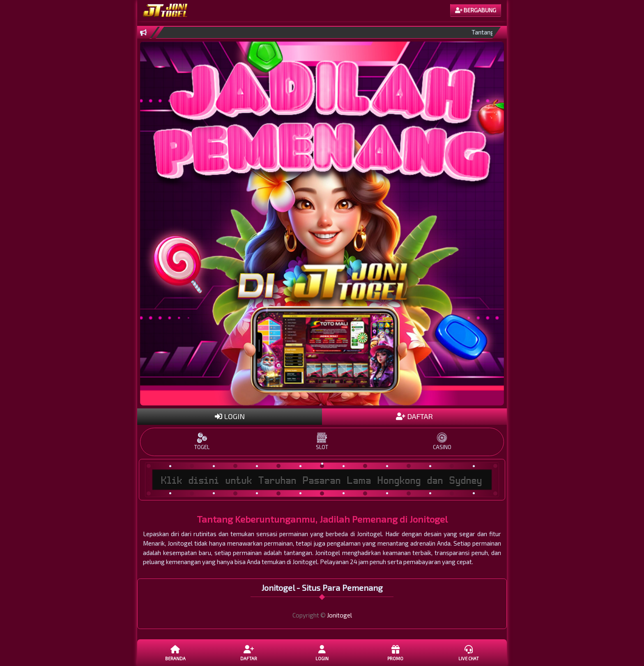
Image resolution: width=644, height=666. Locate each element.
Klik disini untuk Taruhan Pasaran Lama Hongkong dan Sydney (322, 480)
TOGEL (202, 441)
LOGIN (230, 416)
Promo (395, 652)
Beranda (175, 652)
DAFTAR (414, 416)
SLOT (322, 441)
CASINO (442, 441)
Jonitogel (339, 615)
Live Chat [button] (469, 652)
